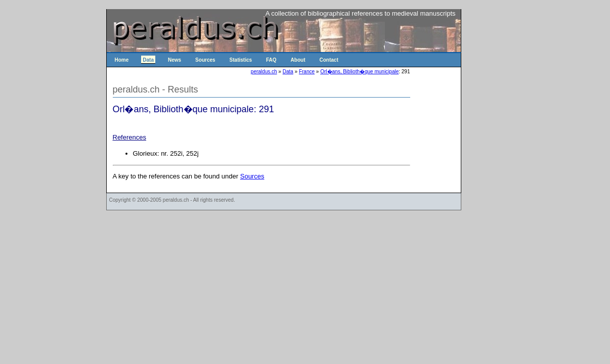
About (298, 60)
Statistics (241, 60)
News (175, 60)
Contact (329, 60)
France (307, 72)
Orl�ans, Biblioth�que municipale (359, 72)
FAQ (271, 60)
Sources (205, 60)
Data (148, 60)
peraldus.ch (264, 72)
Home (122, 60)
